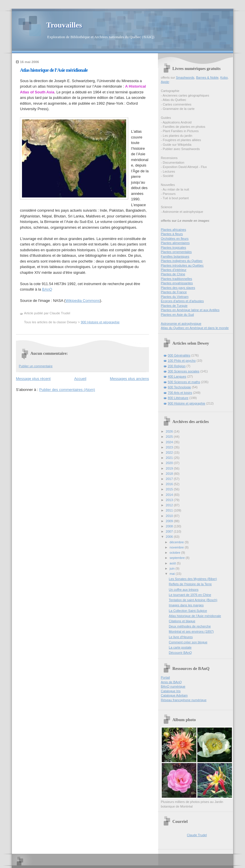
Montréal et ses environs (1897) (191, 631)
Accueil (80, 379)
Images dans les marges (186, 605)
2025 (170, 437)
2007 (170, 531)
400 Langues (177, 376)
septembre (177, 558)
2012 (170, 505)
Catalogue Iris (171, 691)
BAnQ (47, 289)
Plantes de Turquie (174, 306)
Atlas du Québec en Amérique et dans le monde (195, 328)
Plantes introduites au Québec (182, 265)
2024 (170, 442)
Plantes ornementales (176, 252)
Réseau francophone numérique (184, 700)
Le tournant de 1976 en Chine (190, 595)
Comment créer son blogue (188, 642)
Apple (165, 82)
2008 (170, 526)
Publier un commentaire (36, 366)
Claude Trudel (197, 835)
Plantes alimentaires (175, 243)
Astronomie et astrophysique (181, 324)
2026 (170, 431)
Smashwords (185, 77)
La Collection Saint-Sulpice (188, 611)
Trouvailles (64, 25)
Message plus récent (33, 379)
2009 (170, 521)
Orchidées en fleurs (175, 239)
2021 (170, 458)
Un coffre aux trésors (184, 590)
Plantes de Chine (173, 274)
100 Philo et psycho (182, 361)
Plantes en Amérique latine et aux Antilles (190, 310)
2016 (170, 484)
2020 (170, 463)
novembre (177, 547)
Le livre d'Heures (181, 637)
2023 (170, 447)
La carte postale (180, 647)
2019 (170, 468)
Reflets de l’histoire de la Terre (190, 584)
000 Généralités (179, 355)
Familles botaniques (175, 256)
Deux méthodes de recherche (190, 626)
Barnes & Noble (207, 77)
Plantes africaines (173, 230)
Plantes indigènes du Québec (182, 261)
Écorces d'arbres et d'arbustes (182, 301)
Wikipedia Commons (83, 301)
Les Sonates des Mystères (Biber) (193, 579)
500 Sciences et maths (184, 382)
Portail (165, 677)
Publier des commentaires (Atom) (67, 390)
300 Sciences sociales (184, 371)
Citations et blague (182, 621)
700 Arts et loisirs (180, 393)
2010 (170, 516)
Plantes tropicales (173, 248)
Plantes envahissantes (177, 283)
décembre (177, 542)
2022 (170, 453)
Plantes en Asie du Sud (177, 315)
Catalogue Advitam (174, 695)
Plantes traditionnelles (176, 279)
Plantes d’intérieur (174, 270)
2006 (170, 537)
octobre (175, 553)
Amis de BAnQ (171, 682)
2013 (170, 500)
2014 (170, 495)
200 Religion (177, 366)
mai (173, 574)
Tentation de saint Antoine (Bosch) (193, 600)
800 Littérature (178, 398)
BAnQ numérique (173, 686)
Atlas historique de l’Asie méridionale (54, 70)
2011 (170, 510)
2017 (170, 479)
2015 (170, 489)
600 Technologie (179, 387)
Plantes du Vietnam (175, 297)
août (173, 563)
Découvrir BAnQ (180, 653)
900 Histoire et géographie (100, 322)
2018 (170, 474)
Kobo (224, 77)
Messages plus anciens (129, 379)
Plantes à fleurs (172, 234)
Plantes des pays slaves (178, 288)
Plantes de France (174, 292)
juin (172, 568)
